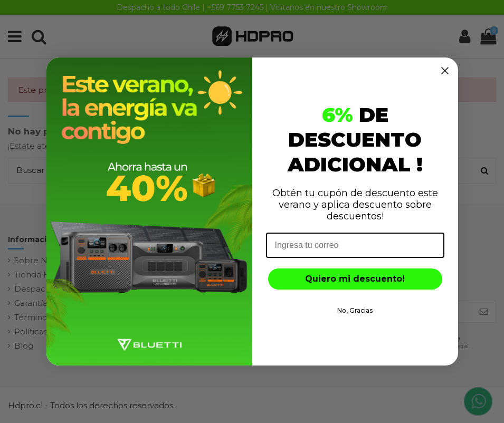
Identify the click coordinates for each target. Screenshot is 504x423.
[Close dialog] (445, 71)
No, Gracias (355, 310)
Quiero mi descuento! (355, 279)
